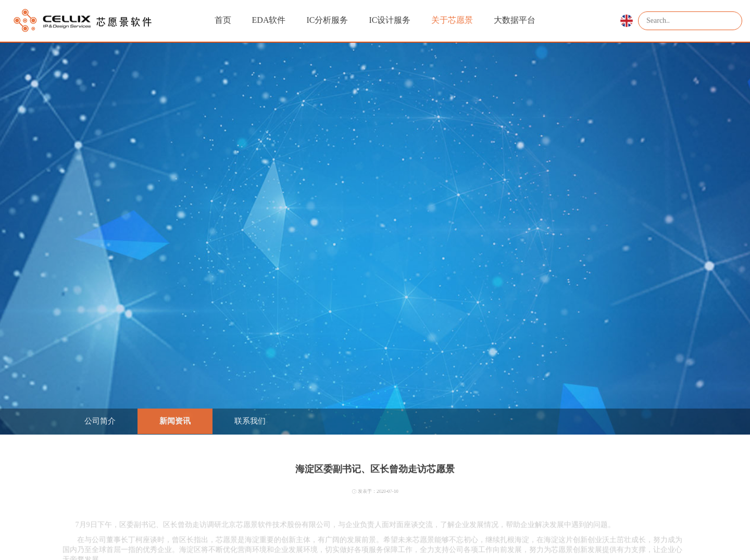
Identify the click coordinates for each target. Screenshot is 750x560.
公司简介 (100, 421)
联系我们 (250, 421)
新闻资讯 (175, 421)
